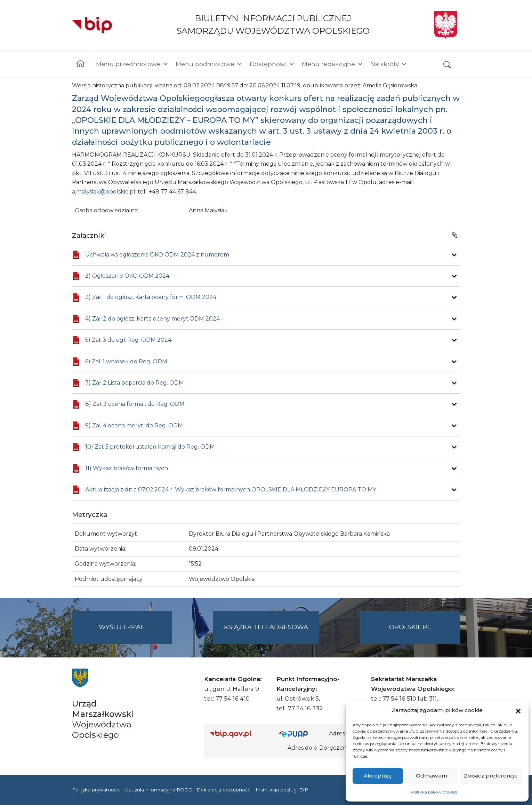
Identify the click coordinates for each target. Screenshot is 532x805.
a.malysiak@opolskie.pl (104, 192)
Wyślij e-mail (136, 633)
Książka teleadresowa (266, 627)
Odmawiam (432, 776)
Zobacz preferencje (491, 776)
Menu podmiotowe (209, 64)
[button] (518, 710)
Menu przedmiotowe (132, 64)
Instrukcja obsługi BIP (282, 790)
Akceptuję (378, 776)
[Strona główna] (80, 64)
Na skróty (389, 64)
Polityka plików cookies (434, 792)
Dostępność (272, 64)
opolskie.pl (410, 627)
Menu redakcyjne (333, 64)
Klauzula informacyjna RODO (158, 790)
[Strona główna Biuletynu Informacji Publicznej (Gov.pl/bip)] (239, 734)
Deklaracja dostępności (224, 790)
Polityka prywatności (96, 790)
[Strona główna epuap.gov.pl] (301, 734)
